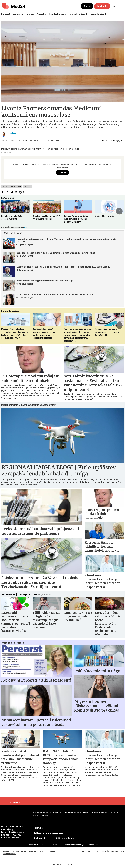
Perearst (6, 14)
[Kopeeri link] (118, 141)
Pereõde (30, 14)
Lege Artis (18, 14)
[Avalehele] (41, 6)
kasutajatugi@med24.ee (13, 832)
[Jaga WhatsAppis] (122, 141)
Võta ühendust (9, 851)
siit (25, 227)
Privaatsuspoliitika (42, 851)
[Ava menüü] (121, 6)
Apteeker (42, 14)
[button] (119, 211)
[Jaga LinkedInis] (111, 141)
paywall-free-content (12, 187)
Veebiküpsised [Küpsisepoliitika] (9, 854)
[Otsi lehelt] (114, 6)
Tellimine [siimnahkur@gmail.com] (38, 828)
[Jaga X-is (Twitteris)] (107, 141)
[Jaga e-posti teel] (114, 141)
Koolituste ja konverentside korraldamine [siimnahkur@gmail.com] (54, 838)
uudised (27, 187)
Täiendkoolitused (78, 14)
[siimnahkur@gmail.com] (49, 833)
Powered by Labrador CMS (62, 865)
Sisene (87, 6)
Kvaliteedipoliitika (57, 851)
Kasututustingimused (25, 851)
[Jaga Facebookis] (103, 141)
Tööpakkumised (98, 14)
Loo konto (102, 6)
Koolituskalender (58, 14)
